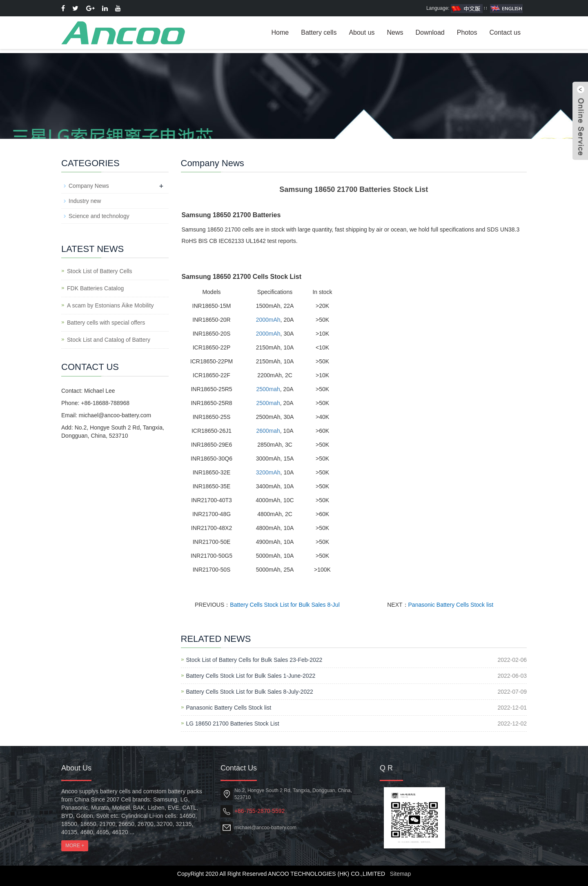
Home (280, 32)
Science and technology (99, 216)
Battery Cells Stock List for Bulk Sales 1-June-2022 (251, 676)
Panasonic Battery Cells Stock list (451, 605)
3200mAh (268, 472)
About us (362, 32)
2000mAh (268, 320)
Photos (467, 32)
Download (430, 32)
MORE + (75, 846)
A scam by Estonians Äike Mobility (110, 305)
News (395, 32)
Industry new (85, 201)
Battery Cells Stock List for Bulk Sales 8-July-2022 (250, 692)
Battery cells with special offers (106, 323)
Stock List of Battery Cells (100, 271)
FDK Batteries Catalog (95, 288)
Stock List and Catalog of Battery (109, 340)
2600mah (268, 431)
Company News (89, 186)
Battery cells (319, 32)
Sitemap (400, 874)
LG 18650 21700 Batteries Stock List (233, 723)
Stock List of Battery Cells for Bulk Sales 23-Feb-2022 (254, 660)
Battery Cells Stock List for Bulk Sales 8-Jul (285, 605)
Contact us (505, 32)
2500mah (268, 389)
